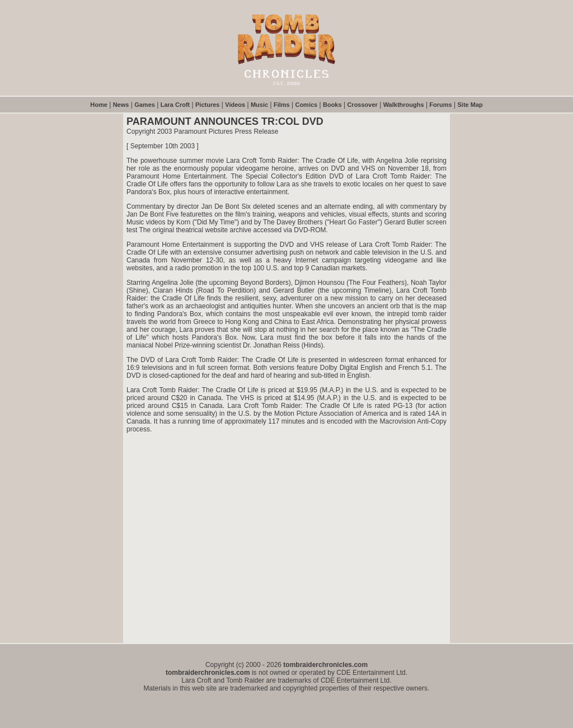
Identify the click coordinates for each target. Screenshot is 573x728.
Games (145, 105)
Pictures (207, 105)
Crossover (362, 105)
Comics (306, 105)
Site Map (470, 105)
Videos (235, 105)
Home (99, 105)
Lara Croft (175, 105)
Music (259, 105)
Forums (440, 105)
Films (282, 105)
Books (332, 105)
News (121, 105)
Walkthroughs (404, 105)
